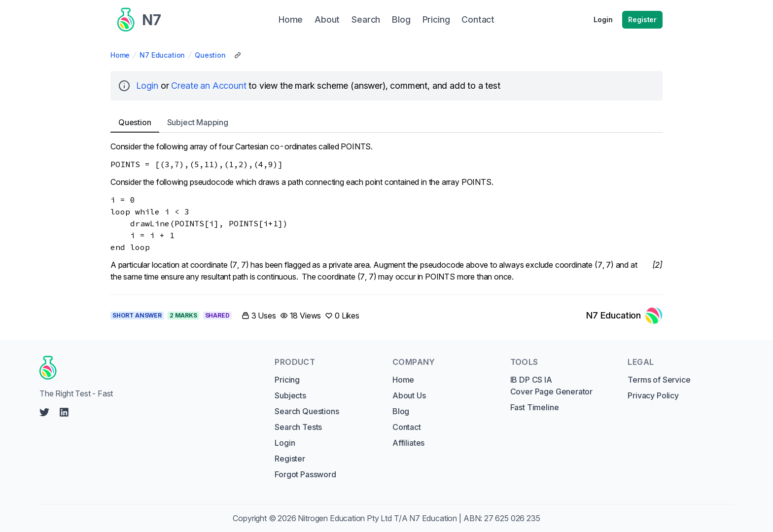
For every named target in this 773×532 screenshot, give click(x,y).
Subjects (290, 395)
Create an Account (209, 86)
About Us (409, 395)
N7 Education (162, 55)
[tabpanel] (386, 212)
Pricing (287, 380)
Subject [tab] (198, 122)
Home (120, 55)
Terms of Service (659, 380)
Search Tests (298, 427)
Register (642, 19)
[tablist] (386, 123)
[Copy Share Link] (238, 55)
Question (210, 55)
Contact (407, 427)
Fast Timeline (535, 407)
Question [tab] (135, 122)
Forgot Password (305, 474)
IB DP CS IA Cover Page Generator (551, 386)
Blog (401, 411)
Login (603, 19)
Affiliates (408, 443)
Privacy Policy (653, 395)
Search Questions (307, 411)
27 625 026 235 (512, 518)
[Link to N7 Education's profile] (624, 316)
